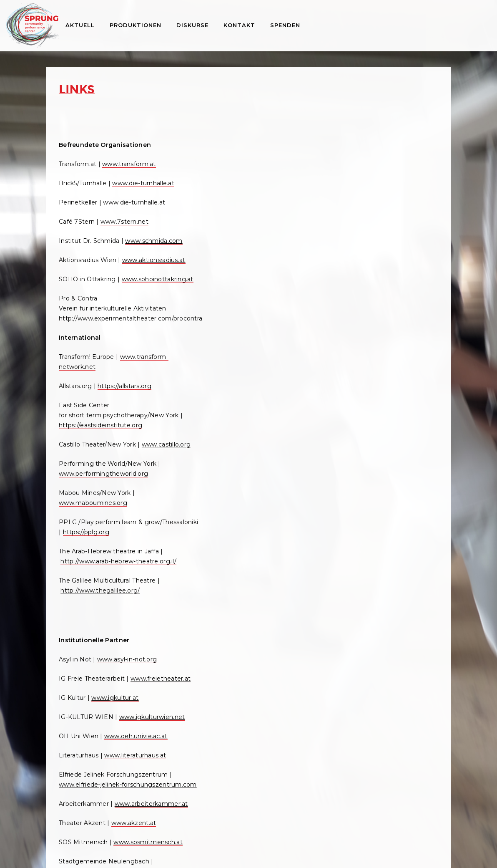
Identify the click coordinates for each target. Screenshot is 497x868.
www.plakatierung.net (220, 554)
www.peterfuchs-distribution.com (238, 564)
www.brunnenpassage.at (225, 651)
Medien (368, 186)
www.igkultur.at (115, 544)
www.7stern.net (124, 227)
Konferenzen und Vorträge (399, 346)
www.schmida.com (89, 257)
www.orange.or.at (267, 515)
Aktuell (80, 25)
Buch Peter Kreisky (398, 306)
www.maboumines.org (221, 326)
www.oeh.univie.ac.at (136, 592)
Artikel (379, 316)
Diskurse (192, 25)
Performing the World (402, 356)
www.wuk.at (77, 787)
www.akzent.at (134, 699)
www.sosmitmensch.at (93, 728)
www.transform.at (129, 170)
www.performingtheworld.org (232, 297)
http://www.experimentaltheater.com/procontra (131, 354)
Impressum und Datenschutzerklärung (248, 851)
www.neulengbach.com (94, 757)
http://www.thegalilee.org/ (229, 424)
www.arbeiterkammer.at (95, 680)
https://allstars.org (253, 199)
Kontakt (239, 25)
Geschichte (386, 156)
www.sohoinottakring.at (95, 315)
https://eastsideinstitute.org (248, 238)
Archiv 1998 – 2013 (385, 396)
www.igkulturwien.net (92, 573)
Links (365, 236)
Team (377, 146)
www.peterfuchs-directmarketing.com (245, 544)
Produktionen (136, 25)
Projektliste (386, 166)
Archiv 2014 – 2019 (386, 386)
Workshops (375, 376)
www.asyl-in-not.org (127, 495)
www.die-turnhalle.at (143, 189)
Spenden (285, 25)
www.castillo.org (212, 267)
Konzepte (384, 176)
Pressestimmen (393, 226)
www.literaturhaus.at (135, 611)
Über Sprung (377, 136)
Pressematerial (392, 216)
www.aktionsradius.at (90, 286)
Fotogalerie (386, 196)
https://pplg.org (270, 355)
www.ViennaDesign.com (224, 603)
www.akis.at (273, 622)
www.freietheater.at (89, 525)
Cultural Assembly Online (407, 366)
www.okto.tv (237, 495)
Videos (379, 206)
